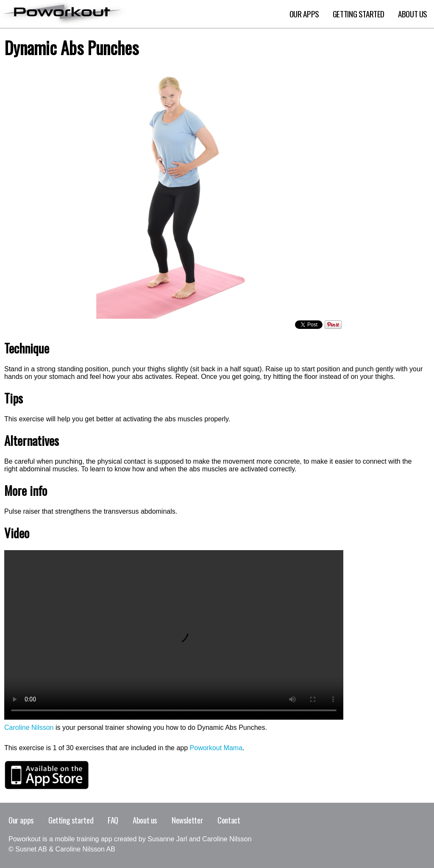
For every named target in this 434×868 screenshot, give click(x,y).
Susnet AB (31, 849)
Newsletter (187, 820)
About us (145, 820)
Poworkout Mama (216, 748)
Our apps (304, 14)
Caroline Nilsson (29, 728)
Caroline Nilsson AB (85, 849)
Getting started (71, 820)
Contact (229, 820)
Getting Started (359, 14)
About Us (413, 14)
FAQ (113, 820)
